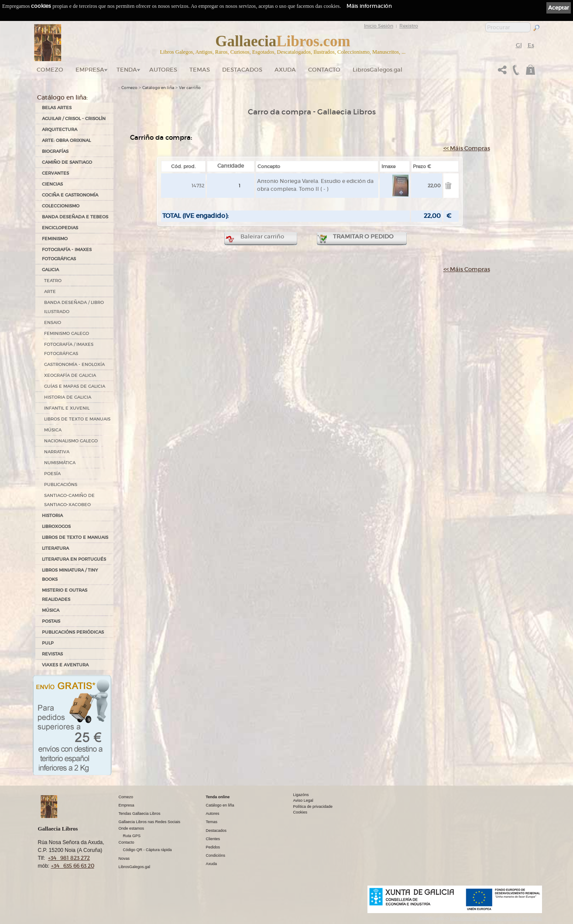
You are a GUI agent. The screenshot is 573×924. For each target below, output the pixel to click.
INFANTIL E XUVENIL (67, 408)
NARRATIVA (57, 452)
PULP (48, 643)
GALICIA (50, 270)
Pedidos (213, 847)
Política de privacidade (313, 807)
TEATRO (53, 281)
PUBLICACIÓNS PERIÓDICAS (73, 632)
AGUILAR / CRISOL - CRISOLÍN (74, 119)
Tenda (127, 70)
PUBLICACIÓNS (61, 484)
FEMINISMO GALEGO (67, 333)
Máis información (369, 6)
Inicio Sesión (379, 26)
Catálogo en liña (158, 88)
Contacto (324, 70)
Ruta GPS (132, 836)
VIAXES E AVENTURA (65, 665)
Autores (163, 70)
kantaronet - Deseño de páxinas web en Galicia (496, 919)
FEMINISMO (55, 239)
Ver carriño (190, 88)
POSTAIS (51, 621)
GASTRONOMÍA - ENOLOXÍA (74, 364)
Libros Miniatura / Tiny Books (70, 575)
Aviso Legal (303, 800)
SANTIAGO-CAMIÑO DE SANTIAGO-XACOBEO (69, 500)
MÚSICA (53, 430)
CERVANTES (55, 173)
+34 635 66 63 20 (73, 866)
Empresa (90, 70)
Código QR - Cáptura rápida (148, 850)
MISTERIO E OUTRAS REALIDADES (65, 595)
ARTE (50, 291)
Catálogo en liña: (62, 97)
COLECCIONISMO (61, 206)
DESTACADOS (242, 70)
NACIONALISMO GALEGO (71, 441)
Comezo (50, 70)
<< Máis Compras (467, 148)
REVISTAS (52, 654)
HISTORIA (52, 515)
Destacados (216, 831)
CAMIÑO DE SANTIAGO (67, 162)
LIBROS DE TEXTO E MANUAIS (77, 419)
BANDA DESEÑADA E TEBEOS (75, 217)
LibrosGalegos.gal (377, 70)
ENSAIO (53, 322)
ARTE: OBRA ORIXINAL (66, 140)
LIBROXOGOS (56, 526)
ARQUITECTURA (60, 129)
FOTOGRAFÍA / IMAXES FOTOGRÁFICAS (69, 349)
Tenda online (218, 797)
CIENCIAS (52, 184)
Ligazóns (301, 795)
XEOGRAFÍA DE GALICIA (70, 375)
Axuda (285, 70)
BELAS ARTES (57, 108)
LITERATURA (55, 548)
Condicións (216, 855)
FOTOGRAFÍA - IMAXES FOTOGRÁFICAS (67, 254)
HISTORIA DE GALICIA (68, 397)
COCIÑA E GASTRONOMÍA (70, 195)
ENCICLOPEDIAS (60, 228)
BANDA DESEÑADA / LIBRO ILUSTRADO (74, 307)
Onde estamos (132, 828)
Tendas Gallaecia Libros (140, 814)
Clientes (213, 839)
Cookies (300, 812)
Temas (200, 70)
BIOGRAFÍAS (55, 151)
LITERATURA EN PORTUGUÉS (74, 559)
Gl (519, 45)
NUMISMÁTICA (60, 463)
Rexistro (409, 26)
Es (531, 45)
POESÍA (52, 474)
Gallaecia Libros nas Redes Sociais (150, 822)
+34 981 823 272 (69, 858)
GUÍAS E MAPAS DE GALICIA (75, 386)
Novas (124, 858)
